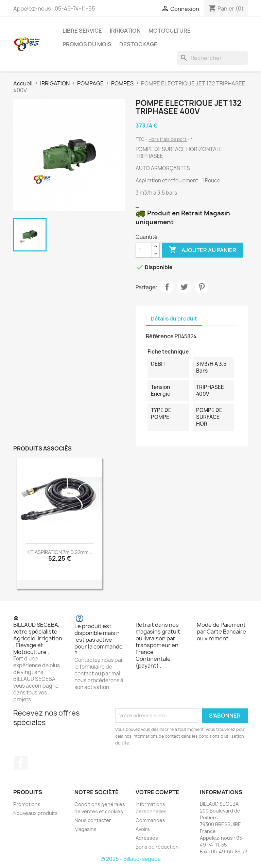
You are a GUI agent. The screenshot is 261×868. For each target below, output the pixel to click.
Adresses (147, 838)
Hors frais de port (168, 139)
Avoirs (143, 829)
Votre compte (157, 792)
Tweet (184, 287)
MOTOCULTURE (170, 31)
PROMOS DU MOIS (87, 44)
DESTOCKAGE (138, 44)
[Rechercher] (212, 58)
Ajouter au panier (203, 250)
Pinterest (202, 287)
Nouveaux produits (36, 813)
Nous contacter (93, 820)
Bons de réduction (157, 847)
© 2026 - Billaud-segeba (131, 859)
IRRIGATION (125, 31)
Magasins (85, 829)
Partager (167, 287)
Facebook (21, 763)
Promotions (27, 804)
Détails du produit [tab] (174, 319)
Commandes (150, 820)
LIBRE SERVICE (82, 31)
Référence (160, 336)
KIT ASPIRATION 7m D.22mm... (59, 552)
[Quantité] (144, 250)
